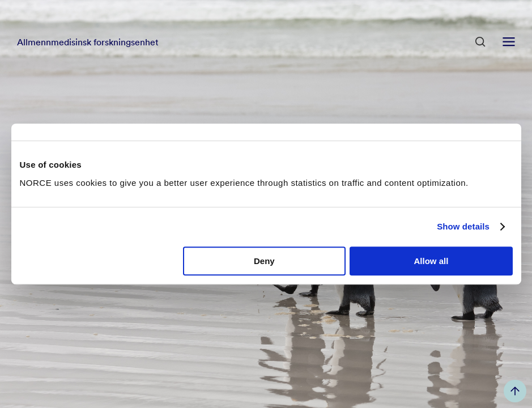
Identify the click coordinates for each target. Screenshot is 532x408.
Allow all (431, 261)
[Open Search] (480, 42)
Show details (463, 226)
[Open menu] (509, 42)
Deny (264, 261)
